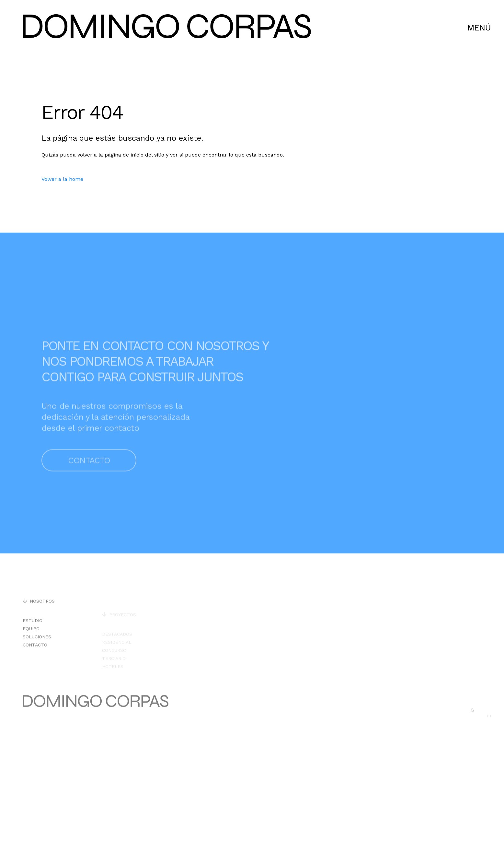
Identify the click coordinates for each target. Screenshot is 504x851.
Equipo (31, 638)
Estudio (33, 630)
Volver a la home (62, 179)
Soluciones (37, 646)
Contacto (89, 477)
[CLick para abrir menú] (479, 28)
